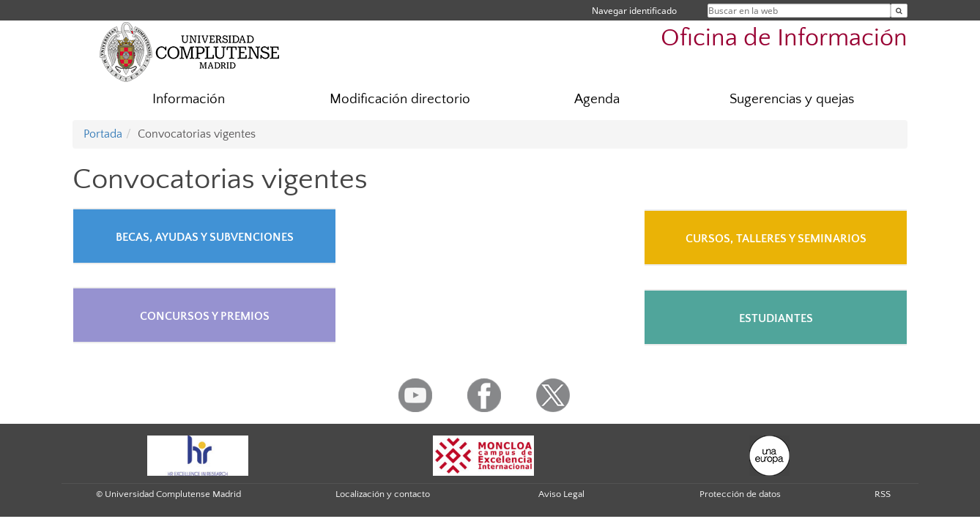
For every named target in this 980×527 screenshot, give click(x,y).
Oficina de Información (784, 38)
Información (189, 99)
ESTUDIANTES (776, 318)
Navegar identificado (634, 11)
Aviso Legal (561, 494)
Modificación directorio (400, 99)
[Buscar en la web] (899, 11)
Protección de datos (740, 494)
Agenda (597, 99)
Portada (103, 134)
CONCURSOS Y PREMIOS (205, 316)
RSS (883, 494)
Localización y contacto (383, 494)
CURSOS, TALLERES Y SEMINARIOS (776, 239)
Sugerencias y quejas (792, 99)
